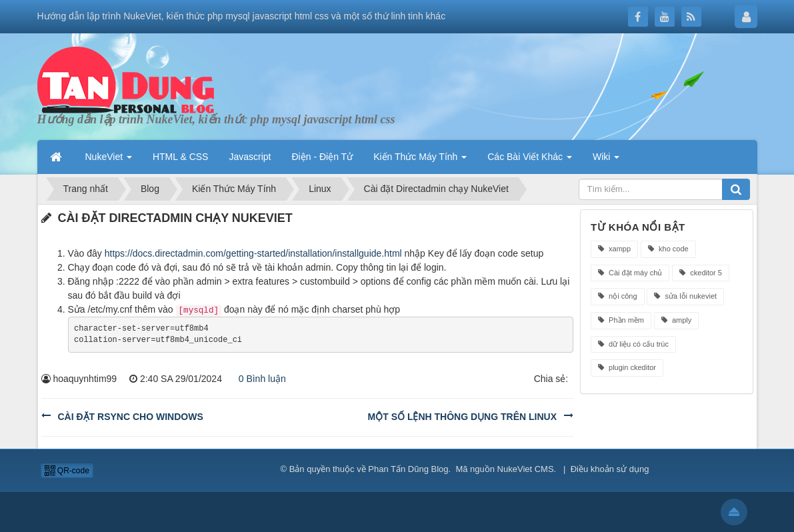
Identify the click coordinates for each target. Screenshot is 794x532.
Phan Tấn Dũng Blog (408, 469)
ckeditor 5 (701, 273)
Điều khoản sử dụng (610, 469)
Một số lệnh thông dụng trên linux (462, 417)
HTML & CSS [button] (181, 157)
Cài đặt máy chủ (630, 273)
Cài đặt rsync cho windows (131, 417)
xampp (614, 249)
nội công (618, 296)
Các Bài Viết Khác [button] (530, 157)
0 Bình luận (259, 379)
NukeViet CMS (526, 469)
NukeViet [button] (109, 157)
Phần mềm (621, 320)
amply (676, 320)
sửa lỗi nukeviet (685, 296)
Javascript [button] (250, 157)
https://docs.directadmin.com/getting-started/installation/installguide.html (253, 253)
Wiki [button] (606, 157)
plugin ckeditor (627, 367)
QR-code (67, 471)
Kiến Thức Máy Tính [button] (420, 157)
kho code (668, 249)
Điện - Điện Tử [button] (322, 157)
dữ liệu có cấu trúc (633, 344)
